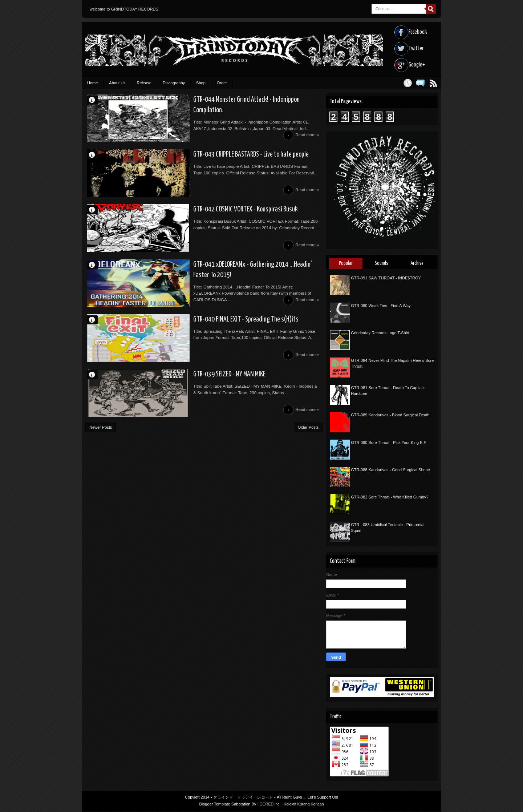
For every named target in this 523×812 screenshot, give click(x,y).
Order (222, 83)
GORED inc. (269, 804)
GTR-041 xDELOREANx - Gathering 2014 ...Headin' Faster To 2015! (238, 277)
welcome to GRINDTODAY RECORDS (124, 9)
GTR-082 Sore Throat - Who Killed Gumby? (390, 497)
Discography (174, 83)
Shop (201, 83)
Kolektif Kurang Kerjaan (304, 804)
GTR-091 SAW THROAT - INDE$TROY (386, 278)
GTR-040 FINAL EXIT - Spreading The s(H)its (211, 336)
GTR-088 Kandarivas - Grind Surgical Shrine (390, 470)
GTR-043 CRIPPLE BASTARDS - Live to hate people (218, 159)
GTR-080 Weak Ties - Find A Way (381, 306)
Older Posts (308, 451)
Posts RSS (433, 83)
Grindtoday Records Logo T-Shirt (380, 333)
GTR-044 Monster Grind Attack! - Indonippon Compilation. (229, 100)
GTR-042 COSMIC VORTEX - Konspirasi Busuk (211, 218)
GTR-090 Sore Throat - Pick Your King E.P (389, 443)
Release (144, 83)
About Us (117, 83)
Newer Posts (101, 451)
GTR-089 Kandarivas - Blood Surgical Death (390, 415)
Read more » (306, 138)
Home (92, 83)
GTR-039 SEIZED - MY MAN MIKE (194, 395)
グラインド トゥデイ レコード (243, 797)
